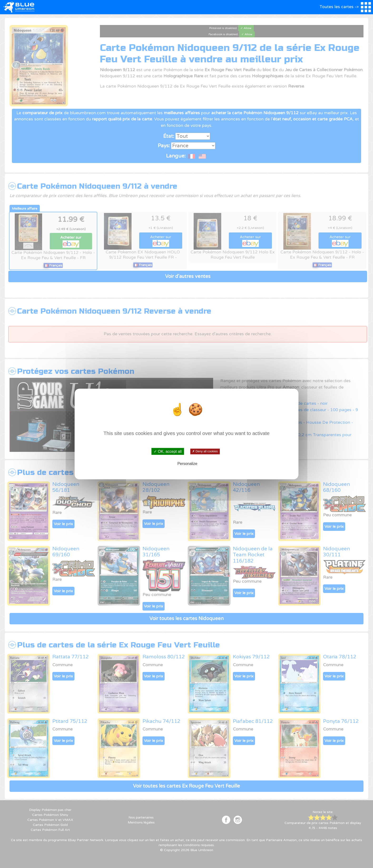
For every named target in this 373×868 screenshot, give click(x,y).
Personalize (187, 463)
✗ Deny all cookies (205, 451)
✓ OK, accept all (168, 451)
